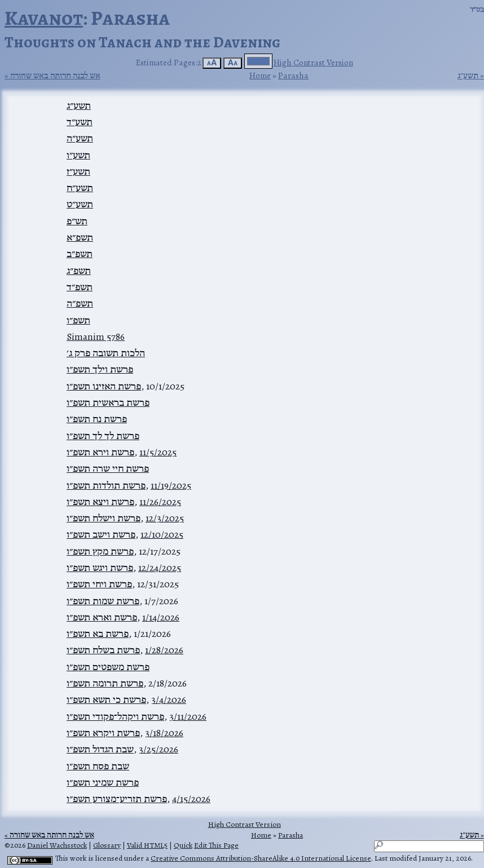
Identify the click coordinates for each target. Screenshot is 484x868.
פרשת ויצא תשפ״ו (100, 502)
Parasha (293, 75)
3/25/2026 (159, 749)
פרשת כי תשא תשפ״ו (106, 699)
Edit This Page (216, 845)
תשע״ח (80, 188)
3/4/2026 (169, 699)
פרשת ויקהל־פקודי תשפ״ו (115, 716)
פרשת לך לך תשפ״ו (103, 436)
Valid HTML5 (147, 845)
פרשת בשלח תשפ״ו (103, 650)
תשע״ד (80, 122)
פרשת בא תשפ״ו (98, 634)
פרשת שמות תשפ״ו (103, 601)
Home (260, 75)
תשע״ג (468, 76)
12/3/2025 (165, 518)
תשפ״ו (78, 320)
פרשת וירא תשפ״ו (100, 452)
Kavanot (44, 18)
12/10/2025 (162, 534)
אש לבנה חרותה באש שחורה (55, 76)
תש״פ (77, 221)
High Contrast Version (313, 62)
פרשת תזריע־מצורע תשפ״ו (117, 799)
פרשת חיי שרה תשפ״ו (108, 468)
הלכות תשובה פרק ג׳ (106, 353)
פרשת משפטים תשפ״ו (108, 667)
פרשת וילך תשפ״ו (100, 369)
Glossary (107, 845)
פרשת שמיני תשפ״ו (103, 782)
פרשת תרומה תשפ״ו (105, 683)
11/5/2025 (158, 452)
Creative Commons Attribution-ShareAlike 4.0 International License (261, 858)
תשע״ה (80, 138)
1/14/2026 (161, 617)
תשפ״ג (79, 271)
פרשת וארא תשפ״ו (102, 617)
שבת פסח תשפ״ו (98, 766)
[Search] (429, 846)
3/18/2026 (164, 733)
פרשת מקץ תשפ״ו (100, 551)
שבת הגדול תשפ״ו (100, 749)
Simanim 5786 (96, 336)
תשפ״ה (80, 303)
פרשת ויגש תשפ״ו (100, 568)
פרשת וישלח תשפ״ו (104, 518)
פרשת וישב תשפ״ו (101, 534)
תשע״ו (78, 155)
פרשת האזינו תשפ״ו (104, 386)
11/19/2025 (171, 485)
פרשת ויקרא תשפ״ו (103, 733)
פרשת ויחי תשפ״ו (99, 584)
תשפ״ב (80, 254)
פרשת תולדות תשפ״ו (106, 485)
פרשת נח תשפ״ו (97, 419)
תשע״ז (78, 171)
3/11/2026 (188, 716)
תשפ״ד (80, 287)
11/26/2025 (160, 502)
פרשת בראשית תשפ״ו (108, 402)
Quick (183, 845)
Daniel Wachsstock (57, 845)
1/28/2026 (164, 650)
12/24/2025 (160, 568)
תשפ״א (80, 237)
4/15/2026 (191, 799)
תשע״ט (80, 204)
